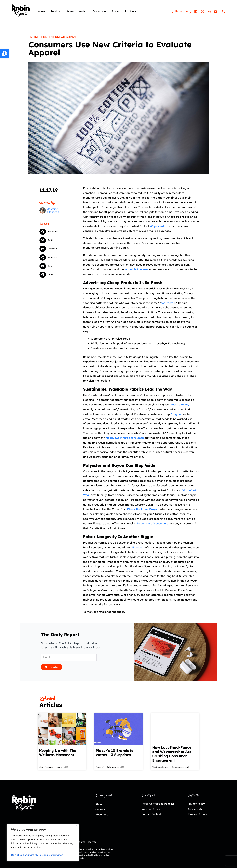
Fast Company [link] (180, 405)
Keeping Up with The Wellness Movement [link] (58, 753)
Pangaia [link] (176, 414)
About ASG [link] (103, 814)
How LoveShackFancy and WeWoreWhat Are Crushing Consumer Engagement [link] (172, 754)
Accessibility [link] (196, 809)
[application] (59, 11)
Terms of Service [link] (199, 814)
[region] (43, 843)
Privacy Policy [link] (197, 803)
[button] (54, 232)
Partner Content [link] (41, 37)
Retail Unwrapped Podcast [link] (160, 803)
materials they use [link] (136, 269)
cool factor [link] (167, 303)
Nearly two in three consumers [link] (125, 438)
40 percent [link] (157, 226)
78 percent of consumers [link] (152, 523)
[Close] (77, 826)
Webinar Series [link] (152, 809)
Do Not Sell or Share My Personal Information (37, 855)
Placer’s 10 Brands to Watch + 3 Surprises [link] (115, 753)
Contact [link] (101, 809)
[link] (4, 54)
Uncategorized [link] (67, 37)
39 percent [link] (138, 547)
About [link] (100, 804)
